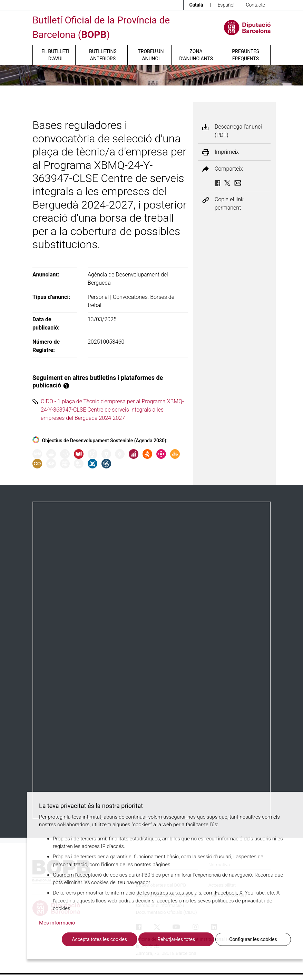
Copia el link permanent (229, 204)
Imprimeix (227, 152)
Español (226, 5)
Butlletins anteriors (103, 55)
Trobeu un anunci (151, 55)
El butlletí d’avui (55, 55)
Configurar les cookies (253, 939)
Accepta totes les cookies (99, 939)
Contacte (255, 5)
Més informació (57, 923)
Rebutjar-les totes (176, 939)
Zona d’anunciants (196, 55)
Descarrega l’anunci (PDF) (238, 131)
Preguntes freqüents (245, 55)
